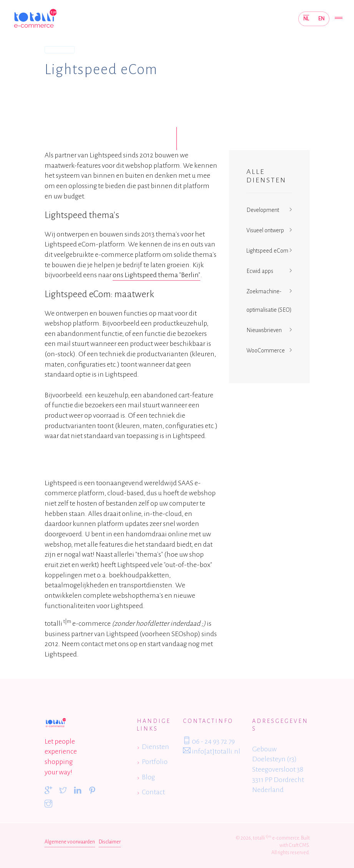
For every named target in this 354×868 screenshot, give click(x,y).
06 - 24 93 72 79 (209, 741)
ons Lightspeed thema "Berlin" (156, 275)
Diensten (59, 50)
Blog (148, 777)
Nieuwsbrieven (264, 330)
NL (306, 19)
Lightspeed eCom (267, 251)
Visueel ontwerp (265, 230)
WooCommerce (266, 351)
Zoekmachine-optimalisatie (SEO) (269, 301)
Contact (153, 792)
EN (321, 19)
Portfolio (155, 762)
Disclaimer (110, 842)
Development (263, 210)
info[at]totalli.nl (212, 751)
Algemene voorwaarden (70, 842)
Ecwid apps (260, 271)
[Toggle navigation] (339, 19)
